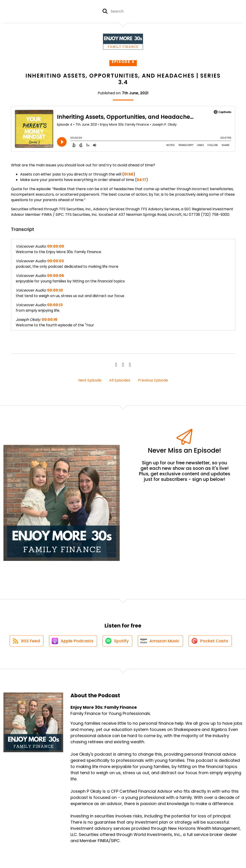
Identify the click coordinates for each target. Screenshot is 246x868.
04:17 (141, 180)
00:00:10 (55, 290)
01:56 (129, 174)
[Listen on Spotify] (117, 641)
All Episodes (120, 380)
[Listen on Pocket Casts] (211, 641)
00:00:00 (56, 246)
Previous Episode (153, 380)
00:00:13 (55, 305)
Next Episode (90, 380)
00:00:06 (56, 276)
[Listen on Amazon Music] (161, 641)
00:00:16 (50, 320)
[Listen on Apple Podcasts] (73, 641)
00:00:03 (55, 261)
